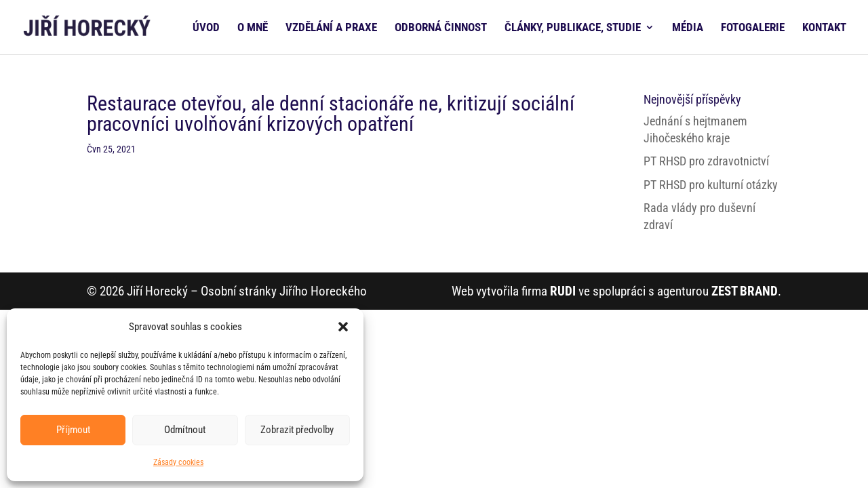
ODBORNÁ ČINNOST (441, 28)
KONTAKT (824, 28)
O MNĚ (253, 28)
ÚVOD (206, 28)
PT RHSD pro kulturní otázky (711, 185)
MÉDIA (688, 28)
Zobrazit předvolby (297, 430)
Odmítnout (185, 430)
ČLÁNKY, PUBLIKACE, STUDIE (573, 28)
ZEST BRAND (745, 291)
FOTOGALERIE (753, 28)
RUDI (563, 291)
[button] (343, 327)
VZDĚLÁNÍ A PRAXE (331, 28)
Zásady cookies (178, 462)
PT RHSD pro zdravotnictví (706, 161)
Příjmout (73, 430)
